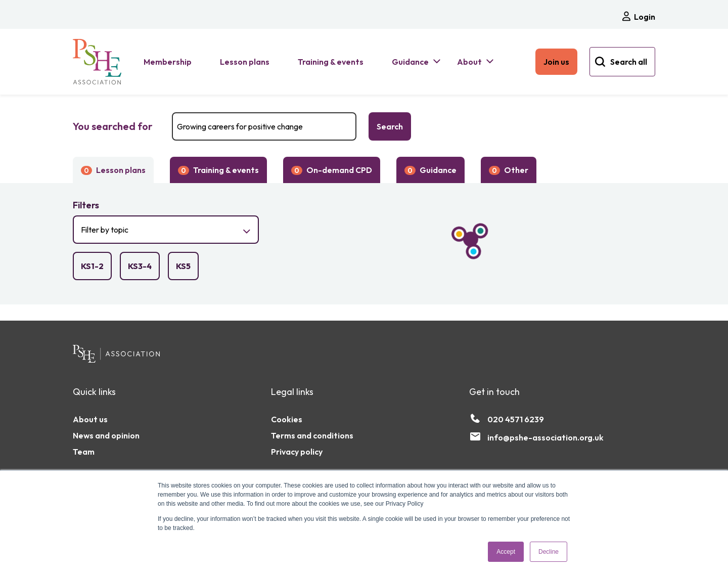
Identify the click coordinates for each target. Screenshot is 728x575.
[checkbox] (92, 266)
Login (638, 16)
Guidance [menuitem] (410, 62)
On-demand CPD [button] (332, 170)
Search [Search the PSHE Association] (390, 126)
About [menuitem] (469, 62)
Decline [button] (549, 552)
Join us (556, 62)
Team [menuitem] (84, 452)
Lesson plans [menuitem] (245, 62)
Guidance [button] (430, 170)
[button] (166, 205)
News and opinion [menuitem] (106, 435)
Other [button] (509, 170)
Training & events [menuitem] (331, 62)
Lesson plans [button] (113, 170)
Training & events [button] (218, 170)
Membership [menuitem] (168, 62)
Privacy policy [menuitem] (297, 452)
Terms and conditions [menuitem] (312, 435)
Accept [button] (506, 552)
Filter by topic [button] (146, 234)
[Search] (264, 126)
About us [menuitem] (90, 419)
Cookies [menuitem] (287, 419)
